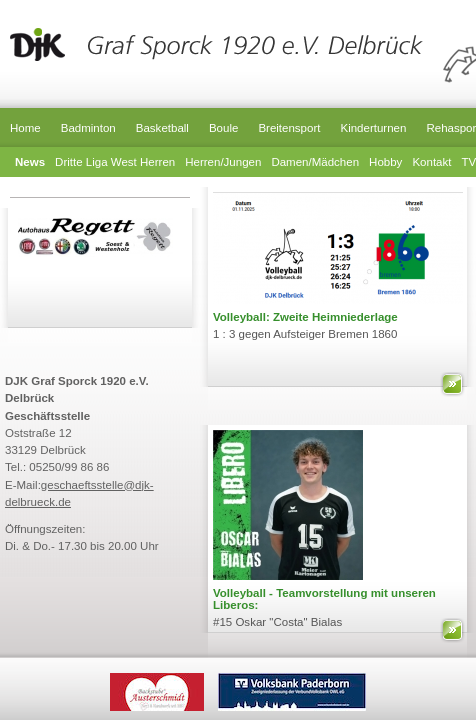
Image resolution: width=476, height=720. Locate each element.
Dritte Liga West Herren (115, 162)
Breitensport (289, 128)
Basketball (162, 128)
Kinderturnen (373, 128)
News (30, 162)
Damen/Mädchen (315, 162)
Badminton (88, 128)
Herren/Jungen (223, 162)
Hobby (385, 162)
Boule (223, 128)
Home (25, 128)
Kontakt (431, 162)
